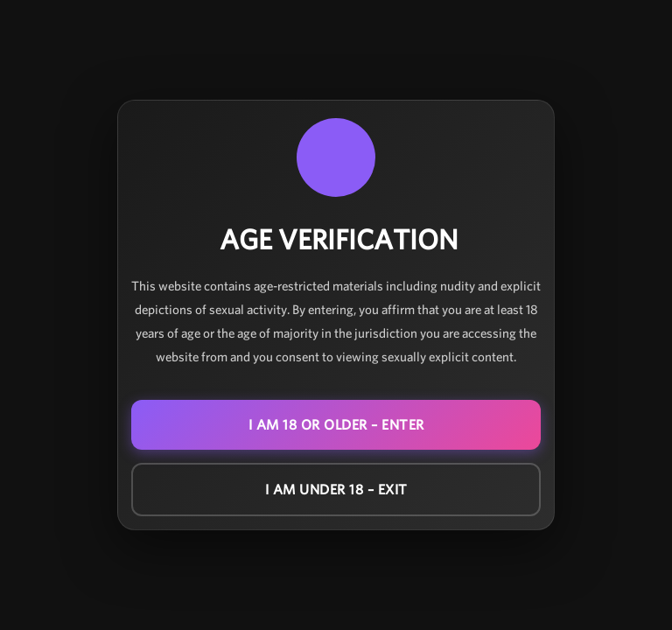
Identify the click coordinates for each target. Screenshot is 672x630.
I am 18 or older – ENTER (336, 425)
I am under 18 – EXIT (336, 490)
